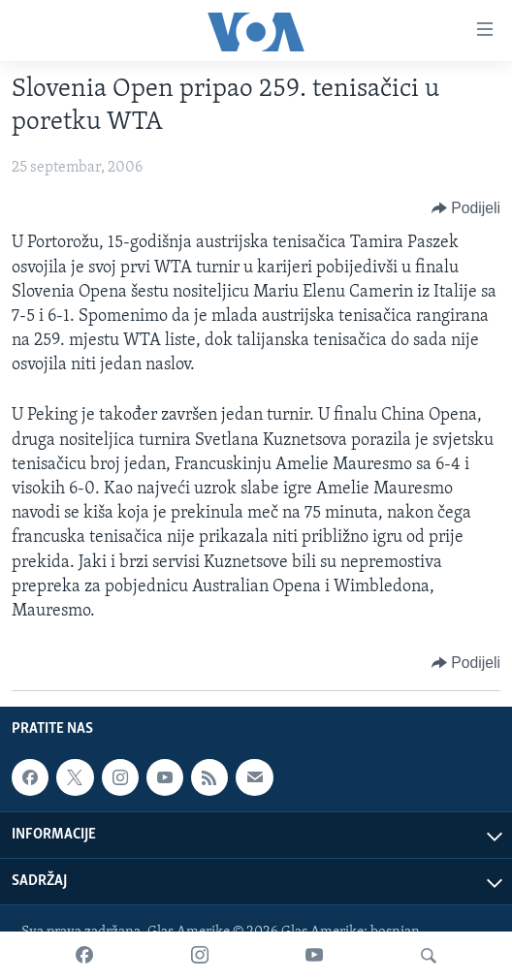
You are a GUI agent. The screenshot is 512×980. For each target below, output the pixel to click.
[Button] (466, 208)
